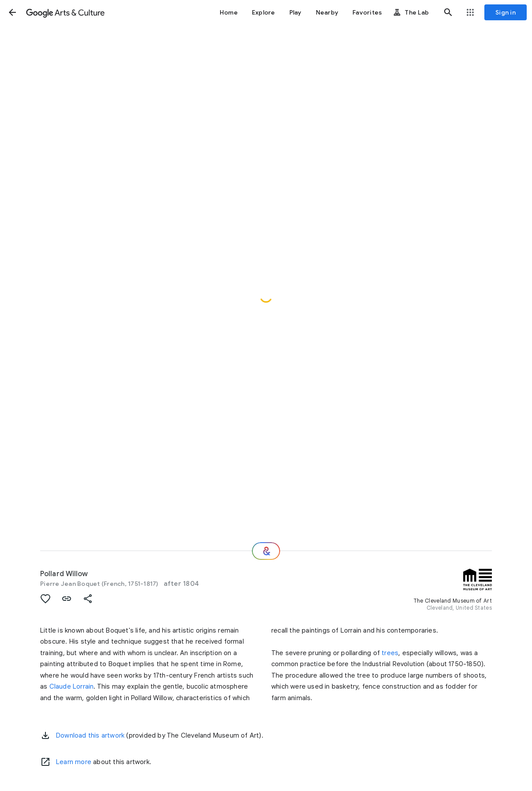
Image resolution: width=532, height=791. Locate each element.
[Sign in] (506, 12)
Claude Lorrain (72, 686)
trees (390, 653)
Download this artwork (90, 735)
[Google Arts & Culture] (65, 12)
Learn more (74, 762)
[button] (12, 12)
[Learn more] (45, 762)
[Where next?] (266, 551)
